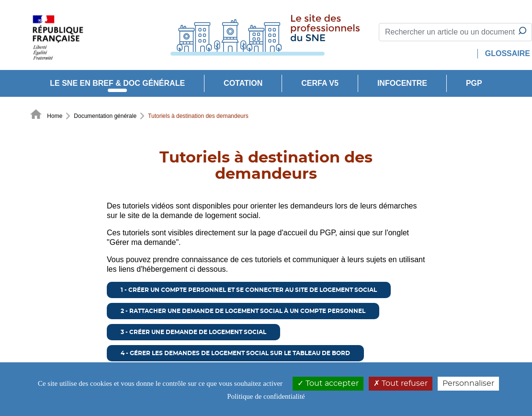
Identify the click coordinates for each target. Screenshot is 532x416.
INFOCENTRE (402, 83)
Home (46, 115)
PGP (474, 83)
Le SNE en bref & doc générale (117, 83)
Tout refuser (401, 383)
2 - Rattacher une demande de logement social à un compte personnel (243, 311)
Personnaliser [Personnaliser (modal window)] (468, 383)
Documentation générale (105, 116)
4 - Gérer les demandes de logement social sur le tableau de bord (235, 353)
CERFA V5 (320, 83)
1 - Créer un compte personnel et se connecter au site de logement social (249, 290)
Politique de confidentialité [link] (266, 396)
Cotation (243, 83)
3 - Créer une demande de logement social (193, 332)
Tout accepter (328, 383)
